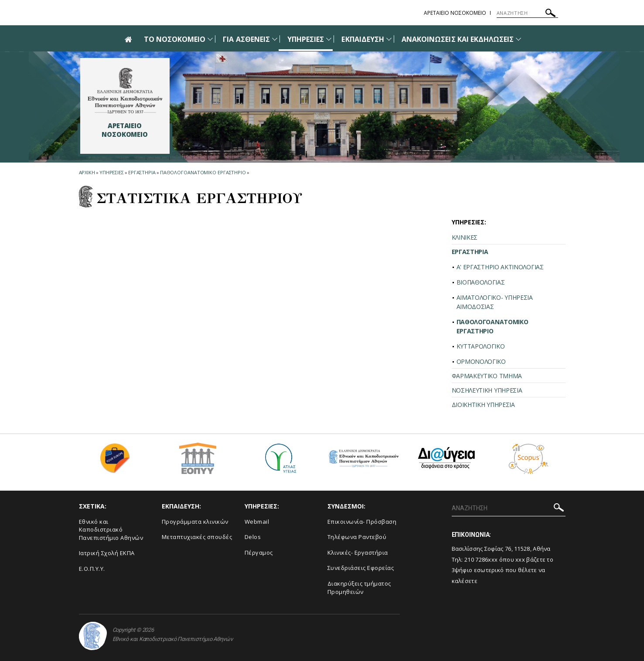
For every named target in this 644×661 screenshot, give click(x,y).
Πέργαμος (259, 553)
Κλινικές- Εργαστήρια (358, 553)
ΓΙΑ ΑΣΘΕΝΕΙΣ (246, 39)
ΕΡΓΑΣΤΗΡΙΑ (470, 252)
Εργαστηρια (142, 172)
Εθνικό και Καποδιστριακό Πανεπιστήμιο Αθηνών (111, 530)
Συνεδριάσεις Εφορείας (361, 568)
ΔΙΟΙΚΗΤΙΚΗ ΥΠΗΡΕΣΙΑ (483, 405)
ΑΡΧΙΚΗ (87, 172)
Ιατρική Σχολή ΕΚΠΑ (107, 553)
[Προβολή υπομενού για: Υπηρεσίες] (329, 39)
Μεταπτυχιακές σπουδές (197, 537)
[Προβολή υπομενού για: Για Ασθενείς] (275, 39)
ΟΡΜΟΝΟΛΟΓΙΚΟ (481, 361)
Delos (253, 537)
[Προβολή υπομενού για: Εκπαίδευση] (389, 39)
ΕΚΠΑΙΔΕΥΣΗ (363, 39)
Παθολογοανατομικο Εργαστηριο (203, 172)
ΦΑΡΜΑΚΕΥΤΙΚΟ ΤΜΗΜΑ (487, 376)
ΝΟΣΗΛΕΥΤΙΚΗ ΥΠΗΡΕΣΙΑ (487, 390)
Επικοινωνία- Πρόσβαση (362, 522)
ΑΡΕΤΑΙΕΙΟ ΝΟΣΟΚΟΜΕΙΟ (455, 13)
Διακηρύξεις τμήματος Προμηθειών (359, 588)
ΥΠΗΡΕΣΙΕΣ (306, 39)
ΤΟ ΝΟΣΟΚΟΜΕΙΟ (175, 39)
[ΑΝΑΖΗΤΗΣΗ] (527, 13)
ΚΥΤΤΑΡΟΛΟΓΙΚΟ (481, 346)
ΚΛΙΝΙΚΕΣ (465, 237)
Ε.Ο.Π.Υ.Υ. (92, 569)
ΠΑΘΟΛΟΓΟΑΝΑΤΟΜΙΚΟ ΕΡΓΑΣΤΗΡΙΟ (492, 326)
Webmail (257, 522)
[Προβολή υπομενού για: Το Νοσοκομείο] (210, 39)
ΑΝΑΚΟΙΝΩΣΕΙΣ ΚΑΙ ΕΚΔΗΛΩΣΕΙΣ (458, 39)
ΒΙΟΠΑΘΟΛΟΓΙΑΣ (481, 282)
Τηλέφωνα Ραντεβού (357, 537)
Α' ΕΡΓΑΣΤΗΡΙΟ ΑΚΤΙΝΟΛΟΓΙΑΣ (500, 267)
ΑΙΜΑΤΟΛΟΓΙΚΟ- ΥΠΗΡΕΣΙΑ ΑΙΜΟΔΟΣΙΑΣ (495, 302)
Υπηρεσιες (112, 172)
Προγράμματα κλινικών (195, 522)
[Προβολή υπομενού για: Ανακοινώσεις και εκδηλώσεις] (518, 39)
